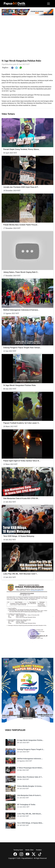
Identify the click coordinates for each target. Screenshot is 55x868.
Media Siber (29, 850)
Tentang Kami (18, 850)
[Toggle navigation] (48, 4)
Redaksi (39, 850)
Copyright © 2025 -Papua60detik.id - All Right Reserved (28, 858)
